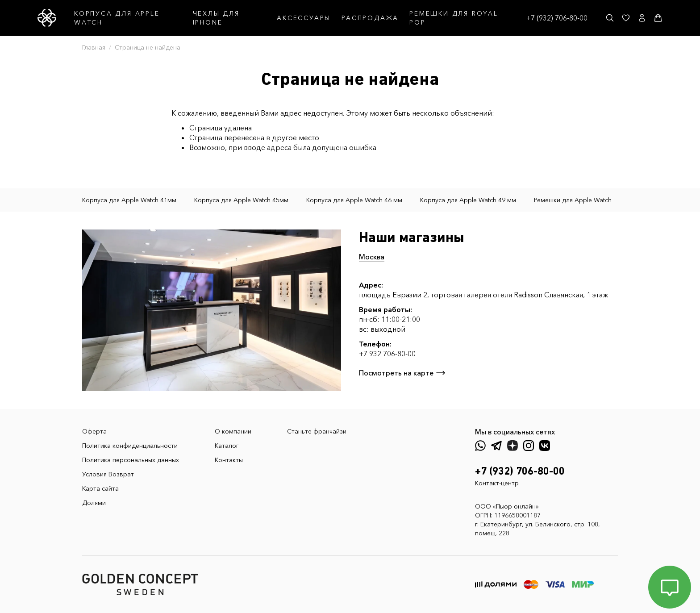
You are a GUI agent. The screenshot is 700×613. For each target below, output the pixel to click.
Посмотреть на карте (402, 373)
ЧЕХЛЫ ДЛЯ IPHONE (216, 18)
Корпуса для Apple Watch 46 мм (354, 200)
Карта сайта (100, 488)
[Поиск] (610, 18)
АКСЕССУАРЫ (304, 18)
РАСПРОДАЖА (370, 18)
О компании (233, 431)
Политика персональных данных (131, 460)
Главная (94, 47)
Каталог (227, 446)
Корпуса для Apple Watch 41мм (129, 200)
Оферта (94, 431)
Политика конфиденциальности (130, 446)
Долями (94, 503)
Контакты (229, 460)
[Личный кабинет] (642, 18)
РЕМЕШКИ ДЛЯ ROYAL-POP (455, 18)
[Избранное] (626, 18)
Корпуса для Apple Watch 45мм (241, 200)
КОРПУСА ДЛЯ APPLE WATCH (117, 18)
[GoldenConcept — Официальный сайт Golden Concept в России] (47, 18)
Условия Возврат (108, 474)
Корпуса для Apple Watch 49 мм (468, 200)
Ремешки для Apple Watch (573, 200)
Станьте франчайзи (317, 431)
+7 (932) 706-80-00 (557, 18)
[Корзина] (658, 18)
